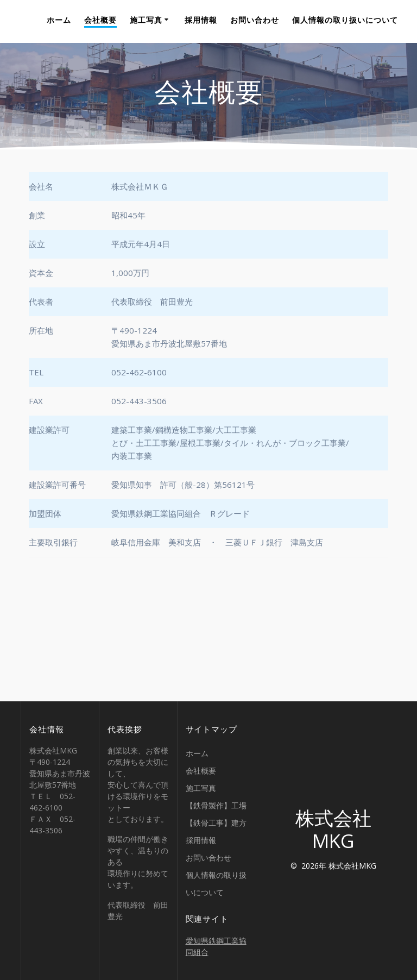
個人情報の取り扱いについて (345, 20)
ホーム (59, 20)
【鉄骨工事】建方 (216, 823)
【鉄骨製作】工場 (216, 805)
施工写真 (146, 20)
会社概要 (100, 20)
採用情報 (201, 20)
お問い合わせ (255, 20)
